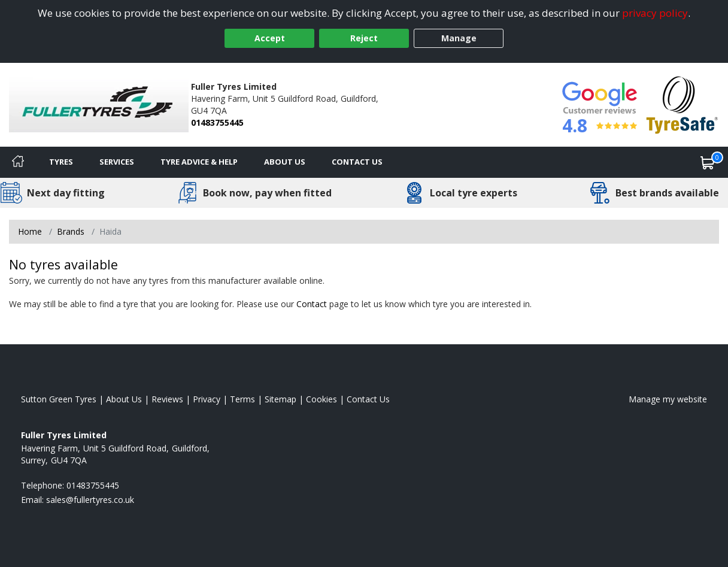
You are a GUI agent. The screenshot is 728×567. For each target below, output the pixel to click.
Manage (459, 38)
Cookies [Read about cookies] (321, 399)
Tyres (61, 162)
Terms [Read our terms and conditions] (242, 399)
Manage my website (668, 399)
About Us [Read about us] (124, 399)
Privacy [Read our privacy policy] (207, 399)
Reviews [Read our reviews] (167, 399)
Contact (312, 304)
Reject (364, 38)
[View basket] (708, 162)
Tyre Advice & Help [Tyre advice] (199, 162)
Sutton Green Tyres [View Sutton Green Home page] (59, 399)
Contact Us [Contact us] (357, 162)
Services (117, 162)
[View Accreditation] (682, 104)
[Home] (18, 162)
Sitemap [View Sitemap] (280, 399)
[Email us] (90, 500)
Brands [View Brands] (71, 231)
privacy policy (655, 13)
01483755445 (217, 122)
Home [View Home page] (30, 231)
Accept (270, 38)
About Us (285, 162)
